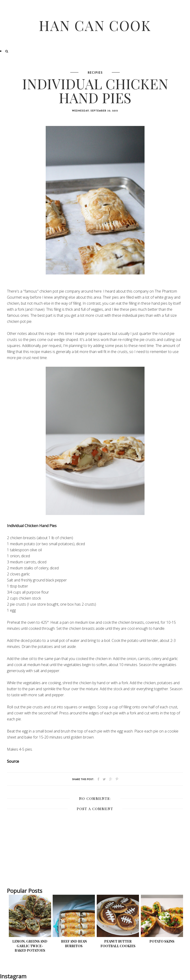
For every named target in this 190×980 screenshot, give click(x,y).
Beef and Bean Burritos (74, 944)
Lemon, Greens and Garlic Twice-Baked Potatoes (30, 946)
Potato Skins (162, 941)
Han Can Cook (95, 25)
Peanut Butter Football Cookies (118, 944)
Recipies (95, 73)
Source (13, 761)
